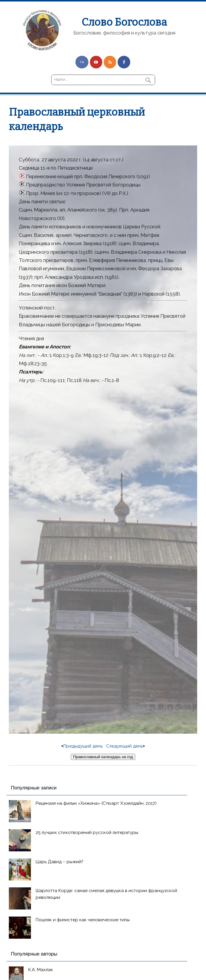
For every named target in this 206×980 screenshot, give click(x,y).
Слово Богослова (124, 22)
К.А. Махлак (41, 970)
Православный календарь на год (103, 757)
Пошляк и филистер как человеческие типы (83, 920)
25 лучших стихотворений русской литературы (87, 832)
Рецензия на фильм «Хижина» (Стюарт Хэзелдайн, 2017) (96, 803)
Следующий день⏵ (126, 746)
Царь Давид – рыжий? (60, 862)
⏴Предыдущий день (82, 746)
